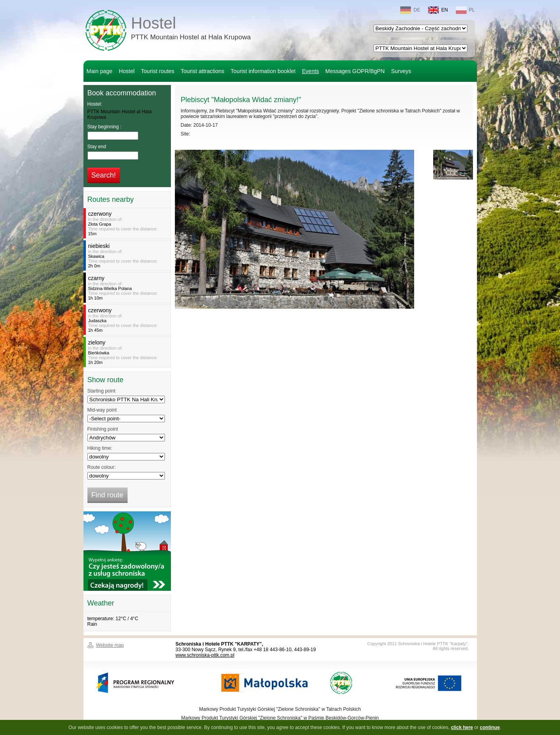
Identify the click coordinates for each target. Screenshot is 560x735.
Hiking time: (100, 448)
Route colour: (102, 467)
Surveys (401, 71)
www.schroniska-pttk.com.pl (205, 655)
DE (410, 10)
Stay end (97, 147)
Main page (100, 71)
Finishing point (103, 429)
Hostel (191, 29)
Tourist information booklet (263, 71)
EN (438, 10)
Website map (110, 645)
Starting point (102, 391)
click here (462, 727)
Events (311, 71)
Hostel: (95, 104)
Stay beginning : (105, 127)
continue (490, 727)
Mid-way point (102, 410)
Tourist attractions (203, 71)
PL (465, 10)
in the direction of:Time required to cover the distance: (128, 223)
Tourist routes (158, 71)
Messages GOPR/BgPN (355, 71)
